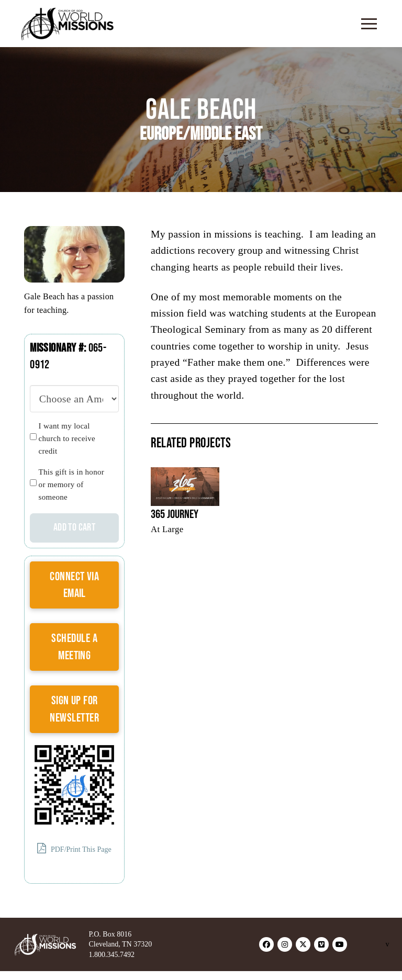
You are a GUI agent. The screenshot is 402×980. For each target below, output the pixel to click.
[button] (369, 24)
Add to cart (74, 527)
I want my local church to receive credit (67, 438)
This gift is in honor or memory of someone (71, 485)
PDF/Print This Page (74, 848)
